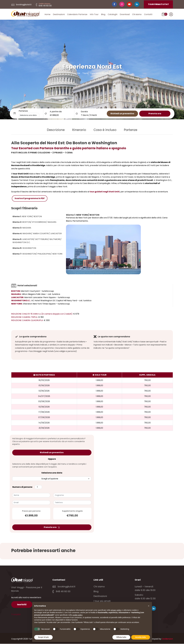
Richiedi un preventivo (122, 114)
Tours (85, 73)
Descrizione (56, 130)
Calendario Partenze (77, 14)
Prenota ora (155, 114)
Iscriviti (22, 605)
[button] (149, 606)
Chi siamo (137, 14)
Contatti (148, 14)
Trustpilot (16, 615)
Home (47, 14)
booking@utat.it (21, 5)
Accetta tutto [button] (141, 637)
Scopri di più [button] (43, 637)
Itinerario (79, 130)
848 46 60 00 (61, 591)
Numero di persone (22, 487)
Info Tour (94, 14)
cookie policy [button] (77, 615)
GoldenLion (167, 639)
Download (125, 14)
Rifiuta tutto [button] (121, 637)
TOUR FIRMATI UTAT (158, 4)
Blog (103, 14)
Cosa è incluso (105, 130)
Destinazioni (59, 14)
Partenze (131, 130)
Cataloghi (113, 14)
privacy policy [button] (116, 610)
